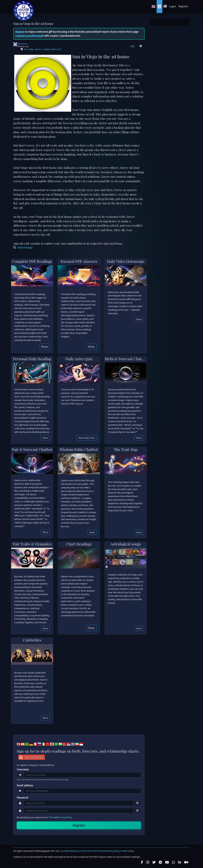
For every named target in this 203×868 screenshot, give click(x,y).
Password (22, 798)
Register (183, 6)
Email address (25, 785)
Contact (65, 851)
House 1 (39, 49)
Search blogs (23, 247)
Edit (132, 46)
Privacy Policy (65, 817)
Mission (75, 851)
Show (44, 347)
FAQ (117, 851)
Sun (26, 49)
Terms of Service (89, 851)
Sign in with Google (31, 757)
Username (23, 769)
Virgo (31, 49)
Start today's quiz (87, 438)
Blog (132, 851)
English (47, 49)
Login (173, 6)
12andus (24, 44)
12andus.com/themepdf (29, 36)
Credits (124, 851)
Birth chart (56, 49)
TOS (51, 817)
